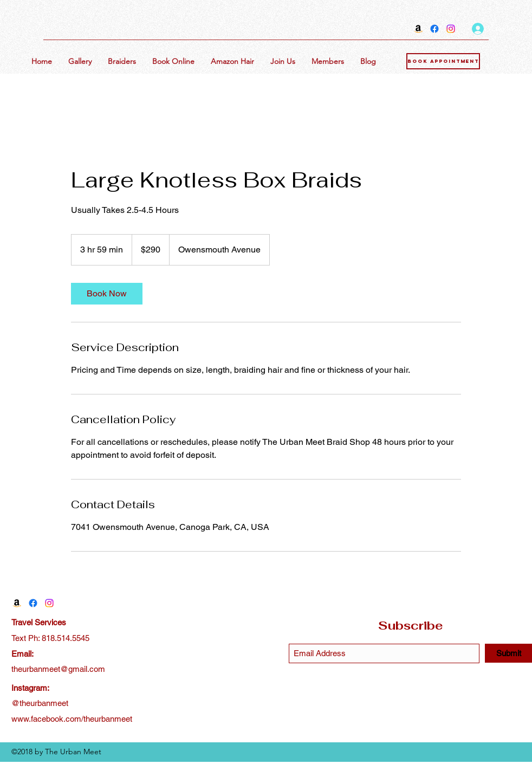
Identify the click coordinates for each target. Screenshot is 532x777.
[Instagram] (451, 29)
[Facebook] (434, 29)
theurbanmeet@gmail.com (58, 669)
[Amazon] (418, 29)
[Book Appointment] (443, 61)
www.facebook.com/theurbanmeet (72, 719)
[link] (107, 294)
